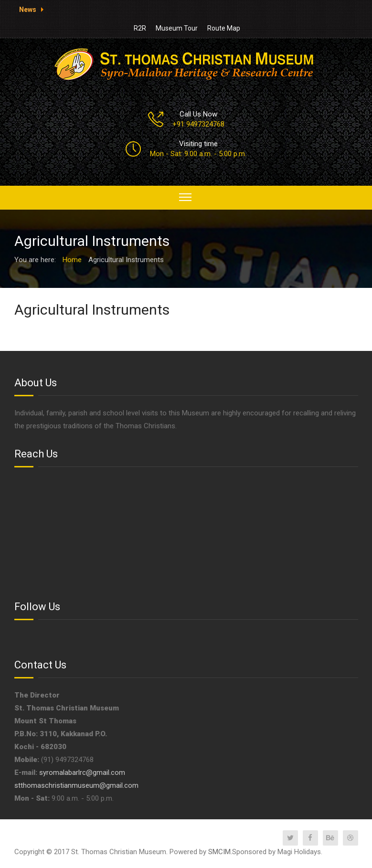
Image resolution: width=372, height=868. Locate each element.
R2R (140, 28)
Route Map (224, 28)
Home (72, 260)
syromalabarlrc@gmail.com (82, 773)
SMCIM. (220, 852)
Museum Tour (177, 28)
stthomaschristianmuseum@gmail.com (76, 785)
